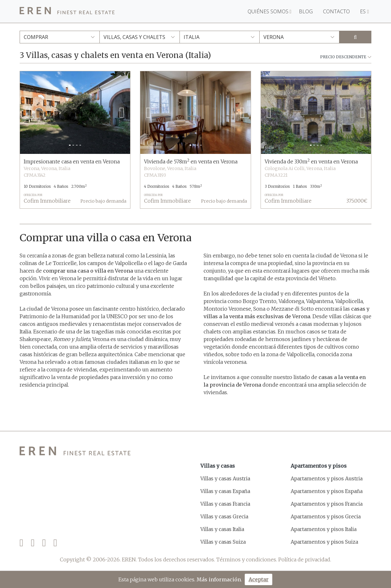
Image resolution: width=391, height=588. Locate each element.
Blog (306, 11)
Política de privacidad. (305, 560)
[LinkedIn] (55, 543)
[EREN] (67, 12)
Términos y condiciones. (247, 560)
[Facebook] (22, 543)
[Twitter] (33, 543)
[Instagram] (44, 543)
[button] (28, 113)
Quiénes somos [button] (270, 11)
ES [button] (364, 11)
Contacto (336, 11)
